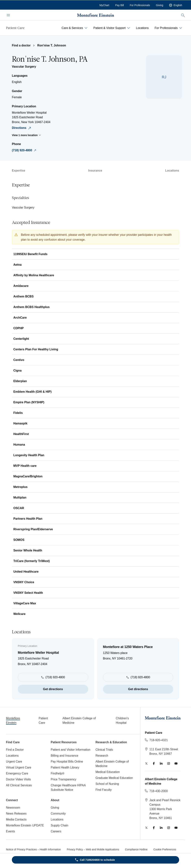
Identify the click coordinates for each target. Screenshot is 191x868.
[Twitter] (146, 763)
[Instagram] (169, 763)
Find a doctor (21, 45)
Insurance (95, 171)
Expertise (19, 171)
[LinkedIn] (161, 763)
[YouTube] (176, 763)
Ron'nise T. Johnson (52, 45)
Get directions (53, 689)
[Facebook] (154, 763)
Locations (172, 171)
